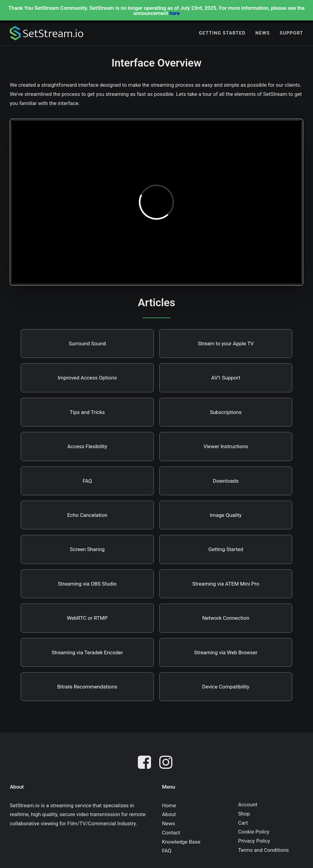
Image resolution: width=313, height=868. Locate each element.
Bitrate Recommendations (87, 687)
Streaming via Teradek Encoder (87, 652)
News (262, 33)
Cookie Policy (254, 832)
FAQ (87, 481)
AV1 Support (226, 378)
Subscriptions (226, 412)
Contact (171, 833)
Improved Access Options (87, 378)
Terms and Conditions (263, 850)
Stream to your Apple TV (226, 343)
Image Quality (226, 515)
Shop (244, 814)
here (175, 13)
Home (169, 805)
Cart (243, 823)
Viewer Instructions (226, 446)
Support (291, 33)
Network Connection (226, 618)
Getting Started (222, 33)
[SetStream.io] (46, 33)
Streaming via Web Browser (226, 652)
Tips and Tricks (87, 412)
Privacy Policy (254, 841)
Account (248, 804)
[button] (146, 764)
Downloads (226, 481)
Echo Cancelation (87, 515)
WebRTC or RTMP (87, 618)
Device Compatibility (226, 687)
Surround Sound (87, 343)
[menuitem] (222, 33)
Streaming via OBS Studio (87, 584)
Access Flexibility (87, 446)
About (169, 814)
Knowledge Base (181, 842)
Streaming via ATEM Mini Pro (226, 584)
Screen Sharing (87, 549)
